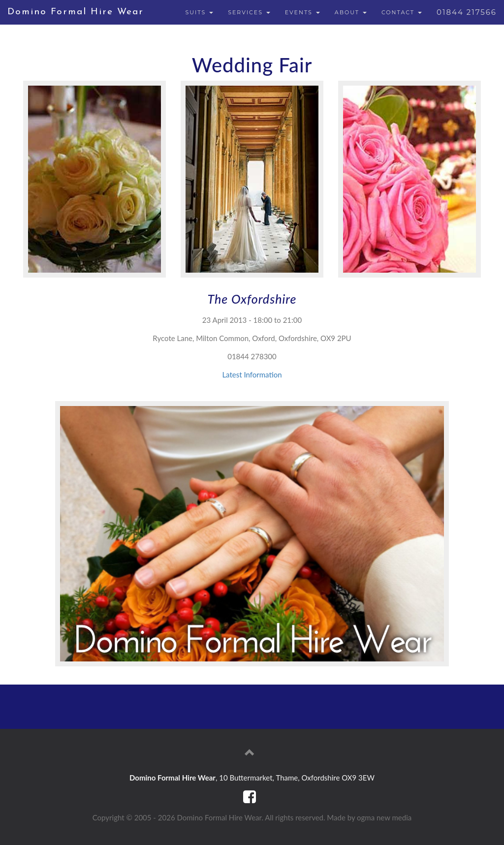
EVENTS (302, 12)
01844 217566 (467, 12)
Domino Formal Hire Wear (76, 12)
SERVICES (249, 12)
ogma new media (384, 817)
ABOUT (351, 12)
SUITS (199, 12)
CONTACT (402, 12)
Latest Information (252, 375)
